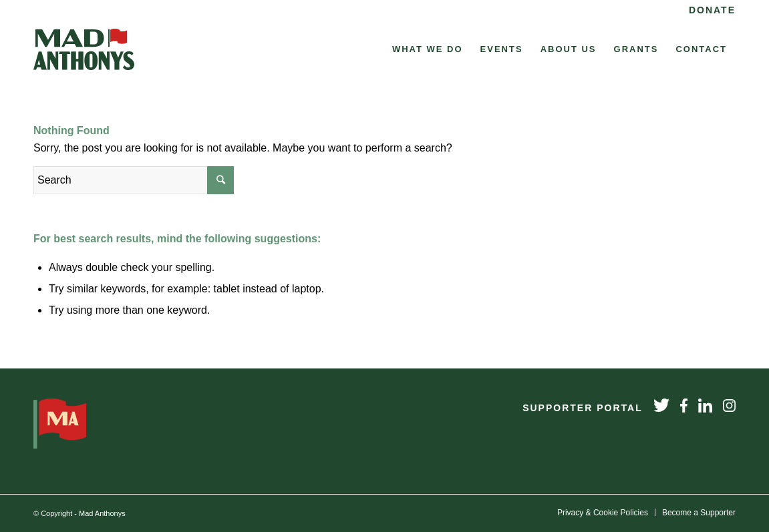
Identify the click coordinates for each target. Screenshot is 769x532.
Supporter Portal (583, 408)
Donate (712, 10)
